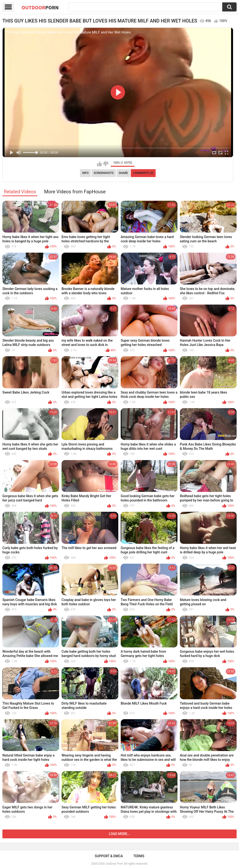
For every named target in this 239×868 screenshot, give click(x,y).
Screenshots (104, 173)
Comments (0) (143, 173)
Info (85, 173)
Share (123, 173)
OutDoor (40, 7)
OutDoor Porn (114, 864)
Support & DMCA (109, 856)
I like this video (100, 164)
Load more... (120, 834)
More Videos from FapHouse (75, 192)
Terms (139, 856)
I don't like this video (106, 164)
